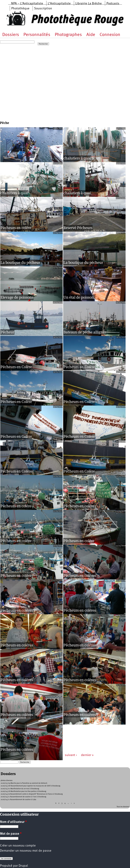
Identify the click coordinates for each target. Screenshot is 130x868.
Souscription (43, 9)
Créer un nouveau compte (18, 846)
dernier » (87, 755)
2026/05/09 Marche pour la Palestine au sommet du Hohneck (24, 783)
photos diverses (7, 781)
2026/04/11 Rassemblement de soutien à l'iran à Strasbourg (23, 797)
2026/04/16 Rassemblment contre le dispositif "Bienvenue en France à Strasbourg (32, 794)
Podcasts (113, 4)
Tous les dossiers (123, 807)
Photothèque (20, 9)
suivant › (71, 755)
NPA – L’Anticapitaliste (27, 4)
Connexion (110, 35)
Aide (91, 35)
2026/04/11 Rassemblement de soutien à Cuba (18, 800)
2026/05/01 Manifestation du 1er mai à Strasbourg (20, 789)
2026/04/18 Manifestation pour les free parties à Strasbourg (23, 791)
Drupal (23, 866)
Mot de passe (11, 834)
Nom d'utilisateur (13, 822)
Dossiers (11, 35)
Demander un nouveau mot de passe (26, 851)
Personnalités (37, 35)
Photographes (68, 35)
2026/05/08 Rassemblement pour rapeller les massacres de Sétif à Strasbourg (30, 786)
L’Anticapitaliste (59, 4)
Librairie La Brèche (89, 4)
